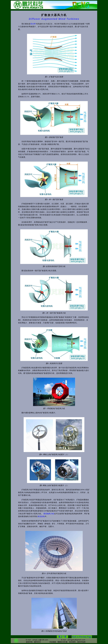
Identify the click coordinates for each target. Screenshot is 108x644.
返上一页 (62, 637)
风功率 (33, 24)
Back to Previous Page (82, 637)
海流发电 (41, 516)
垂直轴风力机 (49, 514)
